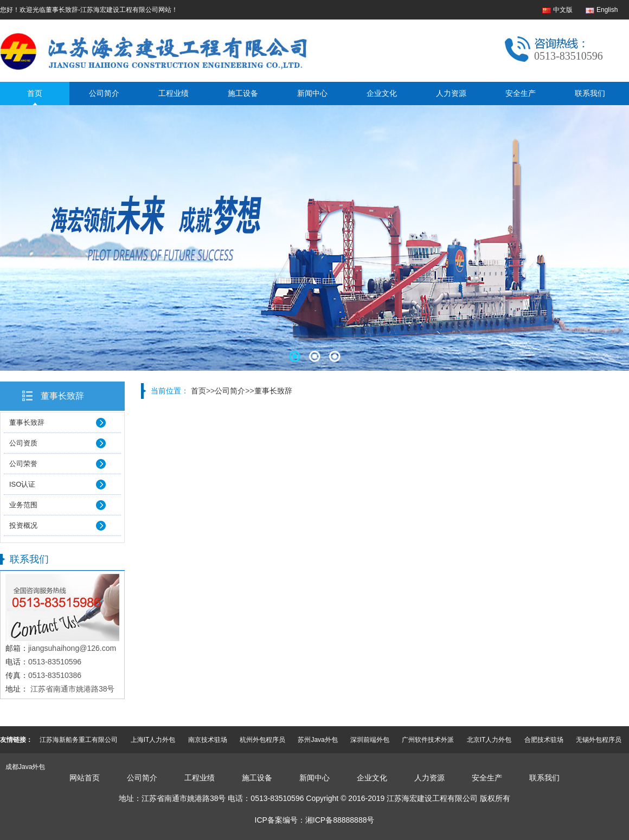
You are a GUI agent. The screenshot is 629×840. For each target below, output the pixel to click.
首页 (35, 93)
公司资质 (23, 443)
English (607, 10)
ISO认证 (22, 484)
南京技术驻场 (208, 740)
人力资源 (451, 93)
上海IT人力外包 (153, 740)
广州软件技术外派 (428, 740)
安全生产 (521, 93)
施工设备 (243, 93)
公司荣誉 (23, 464)
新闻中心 (312, 93)
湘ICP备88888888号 (340, 820)
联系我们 (590, 93)
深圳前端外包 (370, 740)
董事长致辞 (62, 396)
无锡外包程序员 (599, 740)
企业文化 (382, 93)
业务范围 (23, 505)
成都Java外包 (25, 767)
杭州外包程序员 (262, 740)
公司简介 (104, 93)
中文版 (563, 10)
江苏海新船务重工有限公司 (79, 740)
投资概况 (23, 525)
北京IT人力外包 (489, 740)
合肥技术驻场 (544, 740)
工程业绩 (174, 93)
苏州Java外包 (317, 740)
